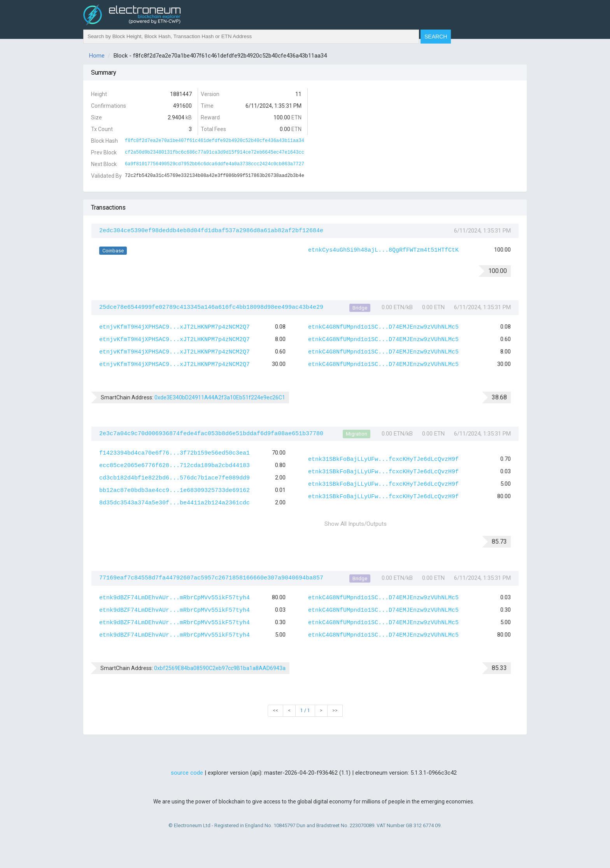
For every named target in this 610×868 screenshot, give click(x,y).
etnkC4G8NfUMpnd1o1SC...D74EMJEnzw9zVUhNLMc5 (383, 327)
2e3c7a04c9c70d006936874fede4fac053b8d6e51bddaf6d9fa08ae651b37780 (211, 434)
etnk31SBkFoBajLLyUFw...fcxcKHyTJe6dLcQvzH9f (383, 459)
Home (97, 56)
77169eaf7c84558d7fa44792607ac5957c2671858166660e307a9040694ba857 (211, 578)
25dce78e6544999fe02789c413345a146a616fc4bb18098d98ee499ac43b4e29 (211, 307)
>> (335, 710)
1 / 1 (305, 710)
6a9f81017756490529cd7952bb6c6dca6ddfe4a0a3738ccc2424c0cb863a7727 (215, 164)
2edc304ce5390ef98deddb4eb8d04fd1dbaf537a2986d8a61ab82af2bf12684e (211, 231)
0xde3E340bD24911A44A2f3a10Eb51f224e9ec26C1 (220, 397)
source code (187, 773)
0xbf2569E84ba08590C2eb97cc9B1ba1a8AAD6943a (220, 668)
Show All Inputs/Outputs (356, 524)
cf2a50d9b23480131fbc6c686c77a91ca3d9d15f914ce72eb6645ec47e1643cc (215, 152)
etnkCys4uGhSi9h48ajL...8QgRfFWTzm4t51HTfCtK (383, 250)
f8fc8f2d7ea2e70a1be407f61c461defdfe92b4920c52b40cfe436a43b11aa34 (215, 141)
